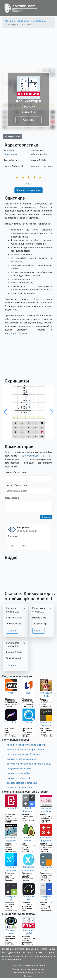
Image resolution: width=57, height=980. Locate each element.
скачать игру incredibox (19, 773)
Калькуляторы (12, 136)
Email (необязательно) (16, 485)
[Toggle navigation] (51, 8)
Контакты (28, 976)
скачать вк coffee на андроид (22, 759)
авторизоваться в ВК (37, 456)
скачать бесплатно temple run (22, 783)
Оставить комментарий (28, 190)
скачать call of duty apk (19, 778)
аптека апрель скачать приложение (25, 750)
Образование (11, 154)
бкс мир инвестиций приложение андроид (29, 764)
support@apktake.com (22, 333)
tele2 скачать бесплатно (19, 788)
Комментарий (12, 498)
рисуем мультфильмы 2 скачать (23, 754)
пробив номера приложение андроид (26, 745)
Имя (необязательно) (16, 472)
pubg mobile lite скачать (19, 769)
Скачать (28, 120)
